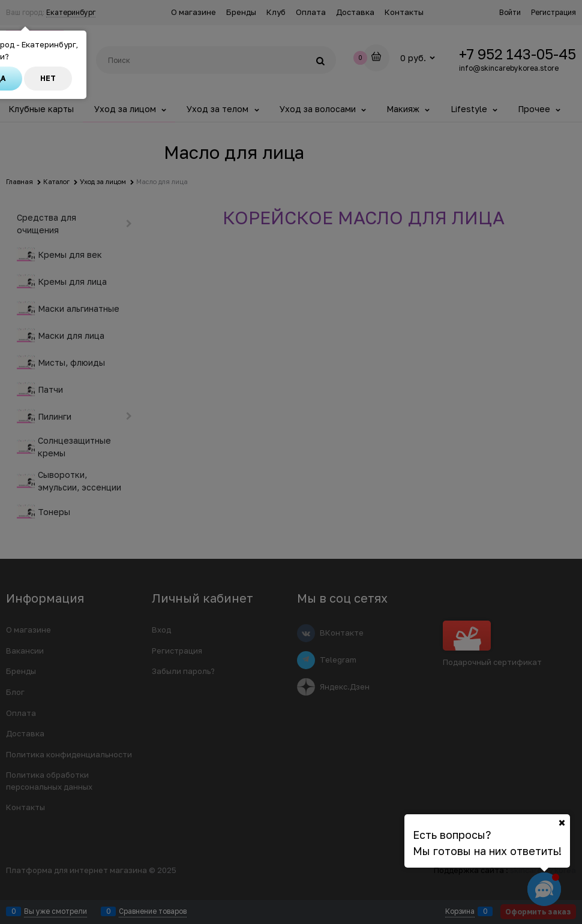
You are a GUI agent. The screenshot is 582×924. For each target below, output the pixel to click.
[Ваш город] (562, 823)
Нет (48, 78)
